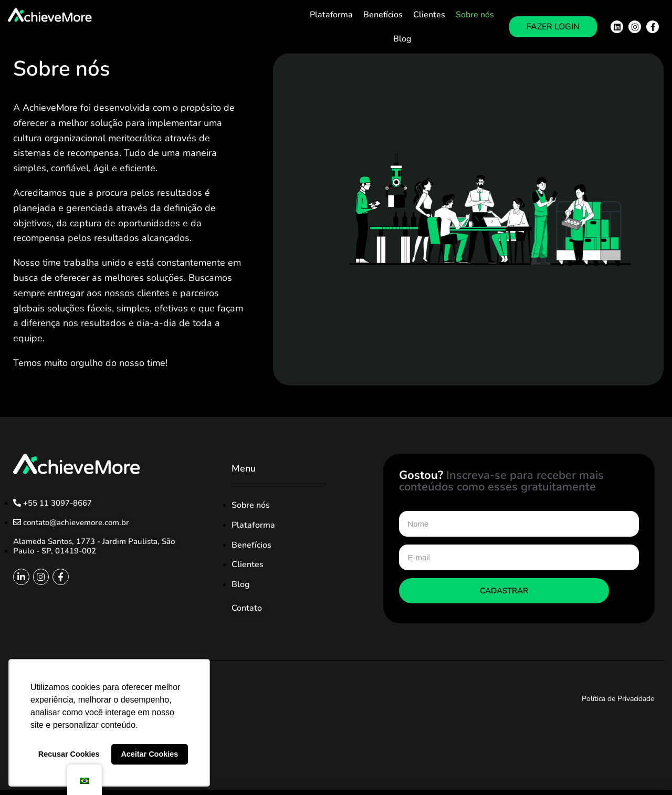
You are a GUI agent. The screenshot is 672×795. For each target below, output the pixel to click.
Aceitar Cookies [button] (149, 754)
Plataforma (331, 15)
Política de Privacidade (618, 699)
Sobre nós (475, 15)
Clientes (429, 15)
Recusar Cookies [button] (69, 754)
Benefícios (383, 15)
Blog (402, 39)
